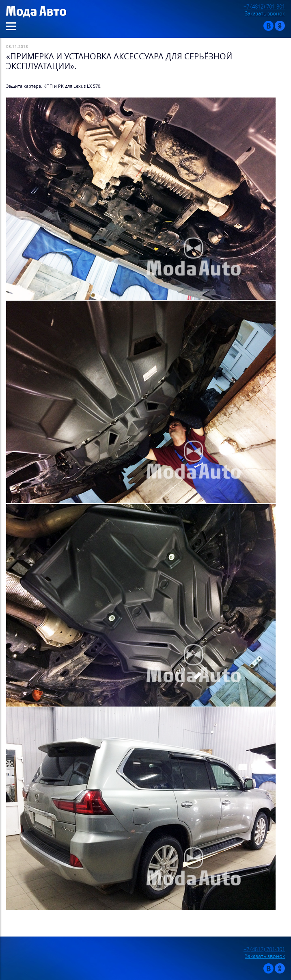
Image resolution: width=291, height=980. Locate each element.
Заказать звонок (265, 14)
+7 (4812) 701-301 (264, 7)
